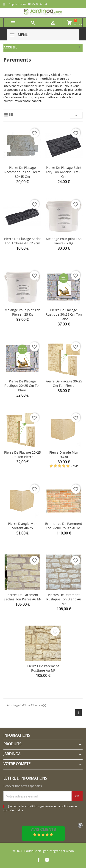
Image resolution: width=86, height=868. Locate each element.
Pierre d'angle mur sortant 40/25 (22, 526)
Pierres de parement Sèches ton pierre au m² (22, 597)
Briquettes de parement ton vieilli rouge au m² (64, 526)
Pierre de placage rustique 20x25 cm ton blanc (22, 386)
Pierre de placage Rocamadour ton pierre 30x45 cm (22, 172)
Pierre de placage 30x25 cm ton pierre (64, 383)
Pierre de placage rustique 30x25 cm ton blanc (64, 315)
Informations (17, 735)
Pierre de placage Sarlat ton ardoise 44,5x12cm (22, 241)
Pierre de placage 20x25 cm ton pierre (22, 455)
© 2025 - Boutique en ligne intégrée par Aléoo (43, 851)
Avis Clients (43, 830)
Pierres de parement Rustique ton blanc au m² (64, 599)
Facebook (39, 860)
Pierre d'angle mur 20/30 (64, 455)
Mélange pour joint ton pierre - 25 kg (22, 312)
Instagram (47, 860)
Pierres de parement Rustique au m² (43, 668)
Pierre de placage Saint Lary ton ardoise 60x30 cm (64, 172)
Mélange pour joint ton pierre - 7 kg (64, 241)
